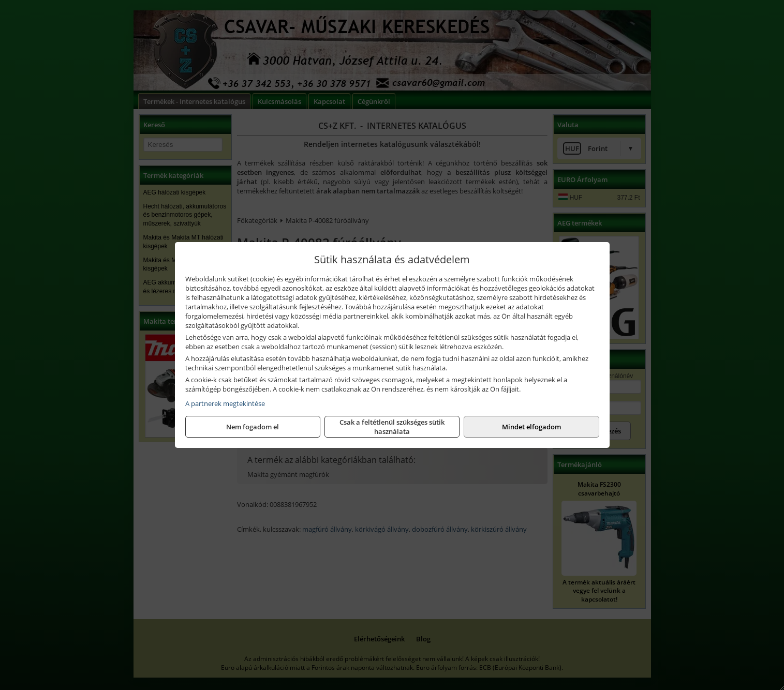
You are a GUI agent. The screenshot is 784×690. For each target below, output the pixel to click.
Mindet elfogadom (531, 427)
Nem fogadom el (253, 427)
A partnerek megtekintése (225, 403)
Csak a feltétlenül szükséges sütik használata (392, 427)
